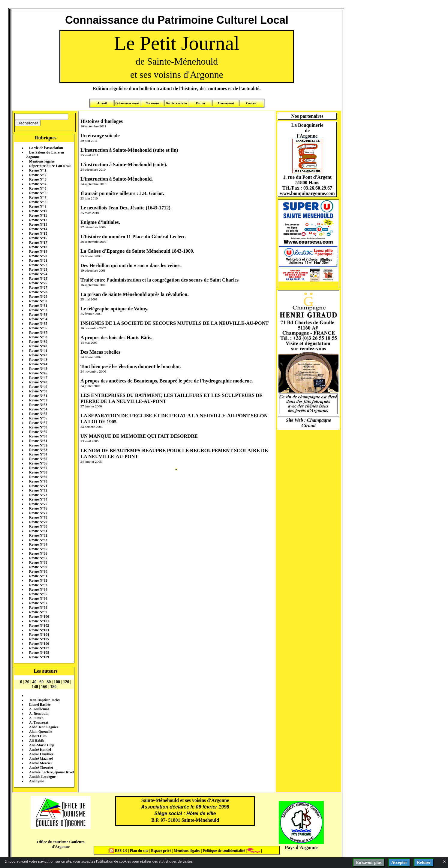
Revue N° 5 (38, 188)
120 (66, 682)
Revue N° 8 (38, 202)
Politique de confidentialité (223, 851)
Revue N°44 (38, 364)
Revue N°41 (38, 351)
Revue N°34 (38, 319)
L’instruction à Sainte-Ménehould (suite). (124, 164)
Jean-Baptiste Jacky (45, 700)
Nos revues (152, 103)
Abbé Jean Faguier (44, 727)
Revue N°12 (38, 220)
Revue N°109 (39, 657)
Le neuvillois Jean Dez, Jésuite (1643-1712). (126, 208)
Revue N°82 (38, 535)
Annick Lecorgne (42, 777)
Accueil (102, 103)
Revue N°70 (38, 481)
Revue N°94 (38, 589)
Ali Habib (37, 741)
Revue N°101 (39, 621)
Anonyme (36, 781)
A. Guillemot (39, 709)
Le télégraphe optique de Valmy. (114, 309)
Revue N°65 (38, 459)
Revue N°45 (38, 369)
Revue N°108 (39, 653)
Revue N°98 (38, 608)
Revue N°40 (38, 346)
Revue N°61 (38, 441)
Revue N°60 (38, 436)
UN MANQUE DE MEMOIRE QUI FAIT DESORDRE (139, 436)
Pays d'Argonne (301, 847)
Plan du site (140, 851)
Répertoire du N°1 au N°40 (50, 166)
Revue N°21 (38, 260)
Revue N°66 (38, 463)
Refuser (424, 862)
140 (35, 687)
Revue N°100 (39, 617)
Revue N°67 (38, 468)
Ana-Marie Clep (42, 745)
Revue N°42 (38, 355)
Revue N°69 (38, 477)
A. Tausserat (39, 723)
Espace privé (161, 851)
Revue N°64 (38, 454)
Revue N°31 (38, 306)
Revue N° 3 (38, 179)
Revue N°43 (38, 360)
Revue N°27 (38, 288)
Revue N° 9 (38, 206)
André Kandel (40, 750)
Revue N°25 (38, 279)
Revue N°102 (39, 626)
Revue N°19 (38, 251)
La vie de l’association (46, 148)
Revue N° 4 (38, 184)
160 (44, 687)
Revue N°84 (38, 544)
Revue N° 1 (38, 170)
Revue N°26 (38, 283)
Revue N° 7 (38, 197)
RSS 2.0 (119, 851)
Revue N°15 (38, 233)
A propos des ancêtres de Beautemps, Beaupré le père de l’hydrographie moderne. (167, 381)
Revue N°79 (38, 522)
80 (49, 682)
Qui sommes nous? (127, 103)
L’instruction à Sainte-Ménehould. (117, 179)
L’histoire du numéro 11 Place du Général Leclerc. (133, 237)
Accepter (399, 862)
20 (27, 682)
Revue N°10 (38, 211)
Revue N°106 (39, 644)
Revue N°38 (38, 337)
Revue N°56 (38, 418)
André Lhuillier (41, 754)
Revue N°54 (38, 409)
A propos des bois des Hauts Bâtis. (116, 338)
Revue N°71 (38, 486)
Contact (251, 103)
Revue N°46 (38, 373)
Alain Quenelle (41, 732)
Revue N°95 (38, 594)
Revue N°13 (38, 224)
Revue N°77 (38, 513)
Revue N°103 (39, 630)
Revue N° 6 (38, 193)
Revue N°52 (38, 400)
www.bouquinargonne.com (307, 193)
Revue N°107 (39, 648)
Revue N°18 (38, 247)
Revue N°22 (38, 265)
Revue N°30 (38, 301)
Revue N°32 (38, 310)
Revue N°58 (38, 427)
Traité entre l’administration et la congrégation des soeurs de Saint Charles (159, 280)
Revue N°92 (38, 580)
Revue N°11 (38, 215)
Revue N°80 (38, 526)
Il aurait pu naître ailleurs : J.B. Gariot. (122, 193)
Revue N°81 (38, 531)
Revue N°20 (38, 256)
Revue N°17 (38, 242)
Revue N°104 (39, 635)
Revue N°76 (38, 508)
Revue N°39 (38, 342)
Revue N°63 (38, 450)
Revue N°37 (38, 333)
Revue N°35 (38, 324)
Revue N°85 (38, 549)
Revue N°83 (38, 540)
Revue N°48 (38, 382)
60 (41, 682)
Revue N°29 (38, 297)
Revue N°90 (38, 571)
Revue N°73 (38, 495)
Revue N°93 (38, 585)
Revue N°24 (38, 274)
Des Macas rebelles (100, 352)
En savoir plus (369, 862)
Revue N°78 (38, 517)
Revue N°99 (38, 612)
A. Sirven (36, 718)
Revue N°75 (38, 504)
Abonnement (226, 103)
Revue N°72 (38, 490)
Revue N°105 (39, 639)
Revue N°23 (38, 270)
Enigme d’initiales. (100, 222)
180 (53, 687)
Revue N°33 (38, 315)
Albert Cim (38, 736)
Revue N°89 (38, 567)
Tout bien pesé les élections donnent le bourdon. (131, 366)
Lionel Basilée (40, 705)
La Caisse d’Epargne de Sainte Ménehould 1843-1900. (137, 251)
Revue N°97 (38, 603)
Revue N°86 (38, 553)
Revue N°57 (38, 423)
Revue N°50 (38, 391)
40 (35, 682)
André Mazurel (41, 759)
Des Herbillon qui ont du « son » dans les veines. (131, 265)
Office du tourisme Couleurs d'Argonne (60, 844)
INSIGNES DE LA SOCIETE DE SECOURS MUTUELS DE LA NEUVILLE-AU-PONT (174, 323)
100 (57, 682)
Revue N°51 (38, 396)
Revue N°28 (38, 292)
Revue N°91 (38, 576)
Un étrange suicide (100, 136)
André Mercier (41, 763)
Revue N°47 (38, 378)
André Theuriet (41, 768)
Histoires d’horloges (102, 121)
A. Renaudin (39, 714)
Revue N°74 (38, 499)
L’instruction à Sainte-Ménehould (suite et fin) (129, 150)
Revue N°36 (38, 328)
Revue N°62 (38, 445)
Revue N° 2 (38, 175)
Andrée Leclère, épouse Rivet (52, 772)
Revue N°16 (38, 238)
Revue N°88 (38, 562)
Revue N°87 (38, 558)
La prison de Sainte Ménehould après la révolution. (135, 294)
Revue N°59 (38, 432)
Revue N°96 (38, 598)
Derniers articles (176, 103)
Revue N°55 (38, 414)
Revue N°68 (38, 472)
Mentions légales (42, 161)
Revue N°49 (38, 387)
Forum (200, 103)
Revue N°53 (38, 405)
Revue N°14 (38, 229)
